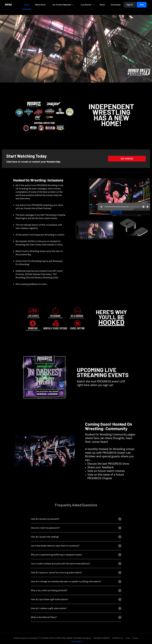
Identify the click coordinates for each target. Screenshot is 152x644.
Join (142, 5)
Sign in (130, 5)
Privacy (135, 638)
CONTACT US (118, 638)
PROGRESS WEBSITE (102, 638)
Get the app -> (77, 641)
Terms (128, 638)
